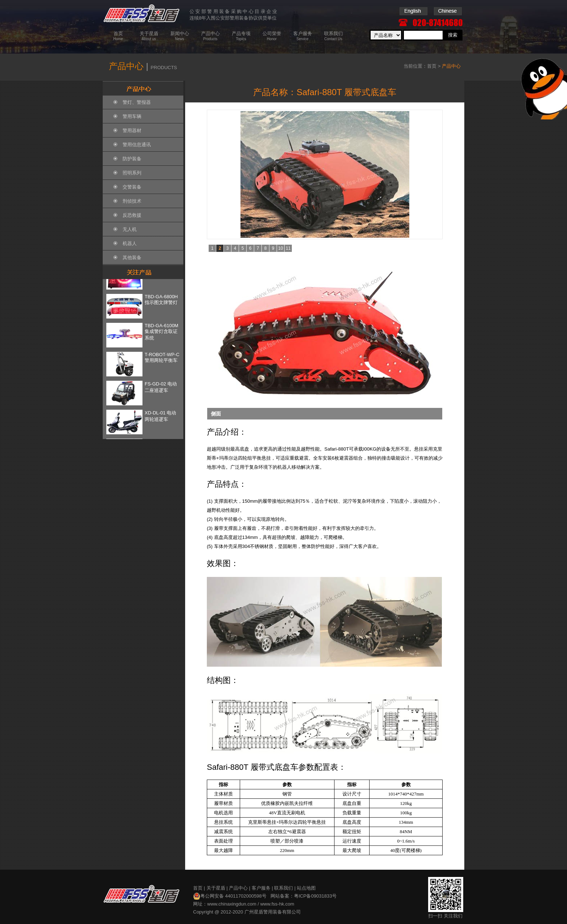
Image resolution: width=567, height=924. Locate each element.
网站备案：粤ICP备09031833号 (304, 896)
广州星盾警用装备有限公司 (273, 912)
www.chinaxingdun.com (232, 904)
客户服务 (261, 888)
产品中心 (238, 888)
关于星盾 (216, 888)
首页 (432, 66)
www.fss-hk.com (277, 904)
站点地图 (306, 888)
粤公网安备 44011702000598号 (230, 896)
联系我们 (283, 888)
